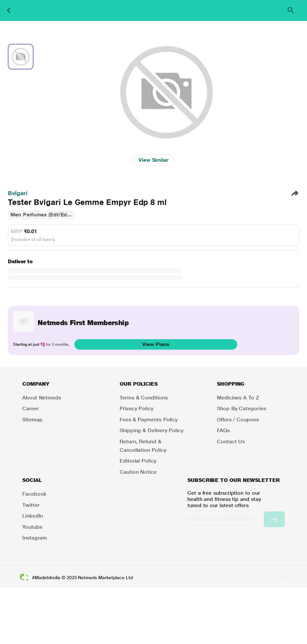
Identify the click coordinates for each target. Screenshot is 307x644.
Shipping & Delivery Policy (152, 430)
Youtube (32, 527)
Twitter (31, 505)
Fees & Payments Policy (149, 420)
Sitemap (32, 420)
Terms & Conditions (144, 398)
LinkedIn (33, 516)
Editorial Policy (138, 461)
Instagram (35, 538)
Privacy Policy (136, 408)
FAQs (223, 430)
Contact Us (231, 442)
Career (31, 408)
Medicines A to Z (238, 398)
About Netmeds (42, 398)
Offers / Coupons (238, 420)
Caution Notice (138, 472)
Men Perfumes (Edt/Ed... (41, 215)
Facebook (34, 494)
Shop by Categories (241, 408)
